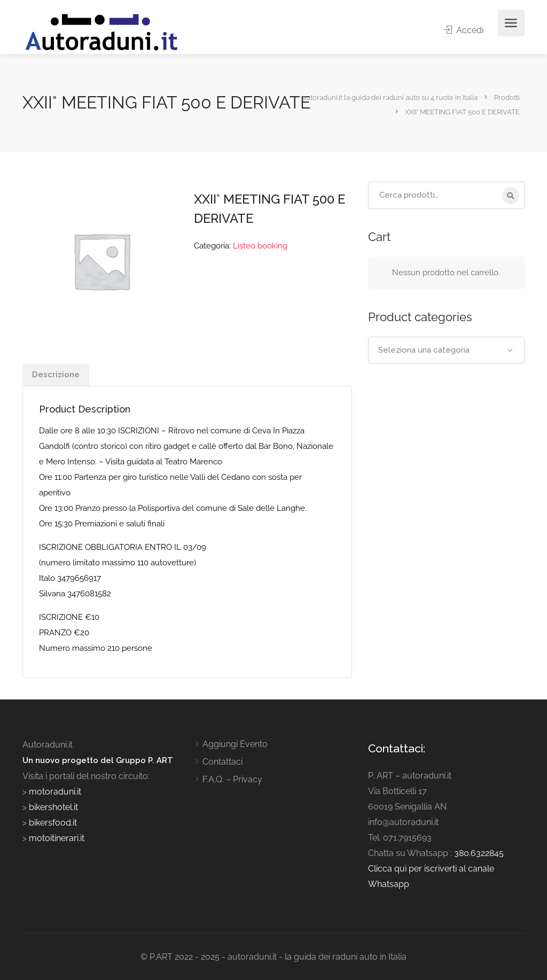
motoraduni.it (54, 792)
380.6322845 (479, 853)
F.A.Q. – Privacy (232, 779)
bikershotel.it (53, 807)
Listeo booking (260, 246)
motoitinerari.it (56, 838)
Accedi (464, 30)
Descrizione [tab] (56, 375)
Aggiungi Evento (235, 744)
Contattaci (222, 762)
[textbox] (446, 350)
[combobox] (446, 350)
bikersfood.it (53, 823)
